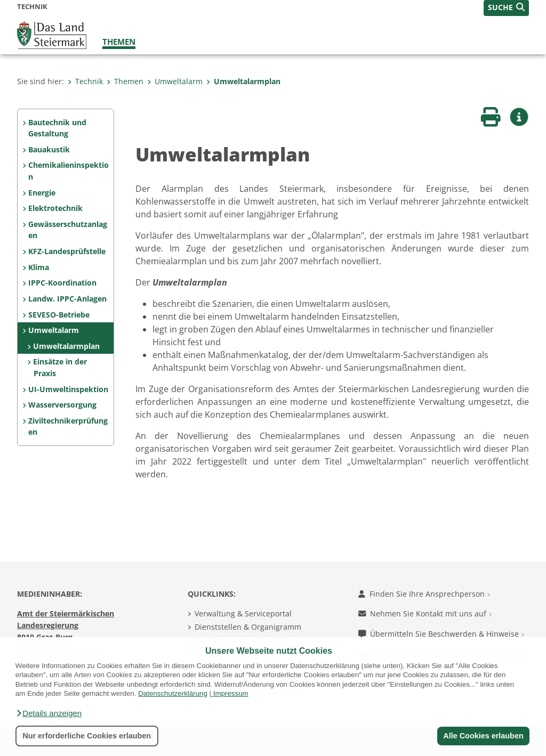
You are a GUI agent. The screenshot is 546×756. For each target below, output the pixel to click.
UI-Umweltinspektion (68, 389)
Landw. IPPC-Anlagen (67, 299)
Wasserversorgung (62, 405)
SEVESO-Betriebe (59, 315)
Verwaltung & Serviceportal (243, 613)
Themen (119, 42)
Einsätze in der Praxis (60, 367)
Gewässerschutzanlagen (68, 230)
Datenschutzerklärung (173, 693)
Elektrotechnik (55, 208)
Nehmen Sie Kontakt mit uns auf (425, 613)
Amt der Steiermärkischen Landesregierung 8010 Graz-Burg (66, 625)
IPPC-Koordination (62, 283)
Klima (39, 267)
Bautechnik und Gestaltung (57, 128)
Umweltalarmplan (243, 81)
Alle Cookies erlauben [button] (483, 736)
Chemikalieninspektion (69, 171)
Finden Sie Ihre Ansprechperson (424, 594)
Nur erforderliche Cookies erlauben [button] (87, 736)
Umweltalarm (175, 81)
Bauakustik (49, 149)
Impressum (231, 693)
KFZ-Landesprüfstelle (67, 251)
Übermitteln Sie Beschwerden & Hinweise (441, 634)
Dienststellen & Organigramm (248, 627)
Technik (85, 81)
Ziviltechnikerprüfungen (68, 426)
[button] (49, 713)
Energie (42, 193)
